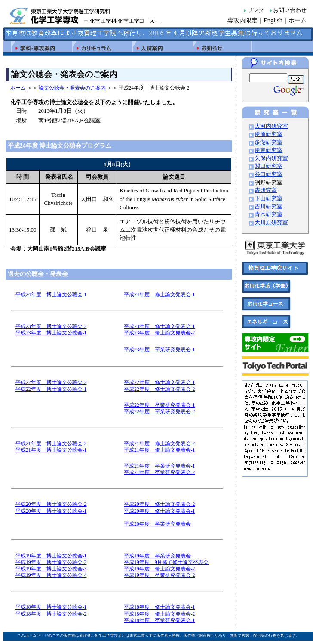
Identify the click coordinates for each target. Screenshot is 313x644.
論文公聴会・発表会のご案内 (72, 88)
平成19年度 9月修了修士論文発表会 (166, 562)
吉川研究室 (269, 207)
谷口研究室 (269, 174)
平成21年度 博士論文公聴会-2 (51, 444)
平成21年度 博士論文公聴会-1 (51, 450)
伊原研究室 (269, 134)
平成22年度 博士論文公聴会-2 (51, 382)
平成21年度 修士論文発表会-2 (159, 444)
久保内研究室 (271, 158)
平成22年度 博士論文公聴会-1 (51, 389)
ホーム (298, 20)
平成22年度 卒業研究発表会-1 (159, 405)
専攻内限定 (242, 20)
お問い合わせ (290, 10)
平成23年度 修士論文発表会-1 (159, 327)
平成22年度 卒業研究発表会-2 (159, 412)
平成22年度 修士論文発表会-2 (159, 389)
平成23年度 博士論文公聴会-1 (51, 333)
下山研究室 (269, 198)
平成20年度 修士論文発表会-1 (159, 511)
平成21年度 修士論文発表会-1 (159, 450)
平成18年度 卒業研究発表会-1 (159, 621)
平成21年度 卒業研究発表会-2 (159, 472)
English (273, 20)
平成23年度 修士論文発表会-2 (159, 333)
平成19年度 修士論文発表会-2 (159, 569)
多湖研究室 (269, 142)
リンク (256, 10)
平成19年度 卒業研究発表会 (157, 556)
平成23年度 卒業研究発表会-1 (159, 350)
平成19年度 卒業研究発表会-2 (159, 575)
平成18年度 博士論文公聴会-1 (51, 607)
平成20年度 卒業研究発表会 (157, 524)
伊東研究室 (269, 150)
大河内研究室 (271, 126)
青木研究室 (269, 214)
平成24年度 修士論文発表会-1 (159, 295)
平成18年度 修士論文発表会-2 (159, 614)
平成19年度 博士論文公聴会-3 (51, 569)
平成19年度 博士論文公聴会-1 (51, 556)
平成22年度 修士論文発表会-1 (159, 382)
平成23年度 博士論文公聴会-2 (51, 327)
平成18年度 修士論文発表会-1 (159, 607)
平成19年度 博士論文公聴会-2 (51, 562)
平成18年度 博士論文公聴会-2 (51, 614)
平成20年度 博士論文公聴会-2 (51, 504)
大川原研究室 (271, 223)
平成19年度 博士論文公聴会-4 (51, 575)
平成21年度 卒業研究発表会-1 (159, 466)
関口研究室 (269, 166)
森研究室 (266, 190)
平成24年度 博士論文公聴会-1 (51, 295)
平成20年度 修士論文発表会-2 (159, 504)
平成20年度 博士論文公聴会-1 (51, 511)
